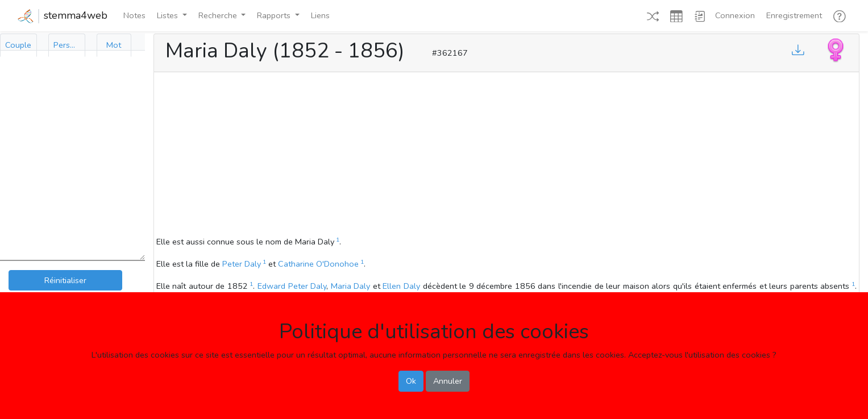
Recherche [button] (219, 15)
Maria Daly (351, 286)
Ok (411, 381)
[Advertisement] (506, 156)
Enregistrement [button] (794, 15)
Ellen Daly (401, 286)
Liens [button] (320, 15)
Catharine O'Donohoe (318, 264)
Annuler (448, 381)
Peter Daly (242, 264)
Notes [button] (134, 15)
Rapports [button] (275, 15)
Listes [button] (169, 15)
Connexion (735, 15)
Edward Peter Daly (292, 286)
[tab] (18, 45)
